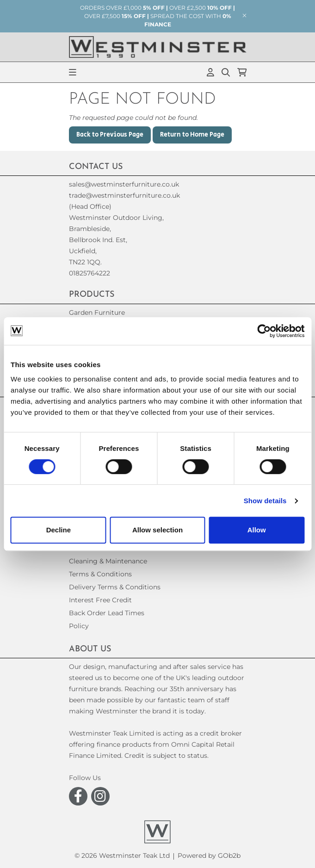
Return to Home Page (192, 135)
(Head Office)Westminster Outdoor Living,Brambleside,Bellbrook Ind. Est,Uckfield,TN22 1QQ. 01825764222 (116, 240)
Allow (257, 530)
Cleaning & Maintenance (108, 561)
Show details (265, 501)
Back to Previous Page (110, 135)
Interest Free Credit (100, 600)
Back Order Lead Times (107, 613)
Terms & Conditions (100, 574)
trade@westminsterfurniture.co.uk (124, 195)
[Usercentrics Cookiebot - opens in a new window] (264, 331)
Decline (59, 530)
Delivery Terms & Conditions (115, 587)
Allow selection (157, 530)
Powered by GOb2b (209, 856)
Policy (79, 626)
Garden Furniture (97, 312)
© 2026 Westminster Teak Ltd (122, 856)
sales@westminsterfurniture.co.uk (124, 184)
